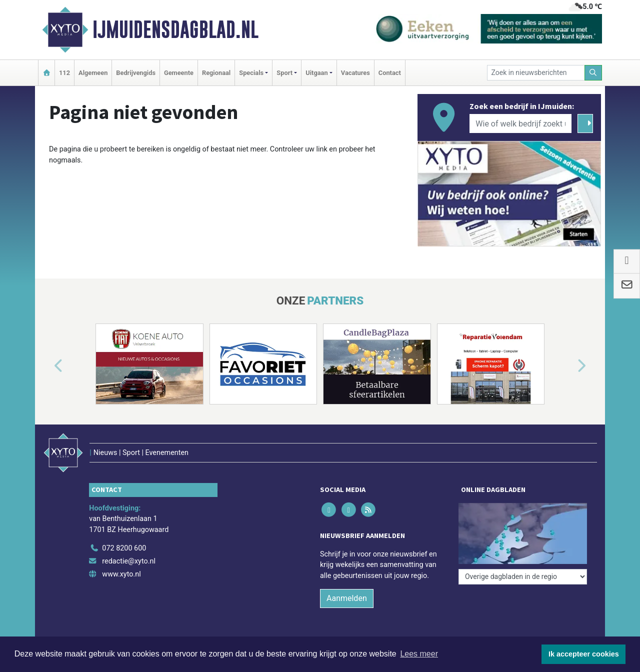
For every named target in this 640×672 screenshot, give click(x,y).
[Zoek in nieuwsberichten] (536, 73)
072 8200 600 (124, 548)
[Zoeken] (593, 73)
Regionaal (216, 73)
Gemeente (179, 73)
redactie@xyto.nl (129, 561)
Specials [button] (251, 73)
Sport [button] (284, 73)
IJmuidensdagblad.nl (175, 29)
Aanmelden (347, 598)
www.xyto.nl (121, 574)
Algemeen (93, 73)
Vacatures (355, 73)
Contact (390, 73)
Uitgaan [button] (316, 73)
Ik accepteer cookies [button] (584, 654)
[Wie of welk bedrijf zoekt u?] (520, 123)
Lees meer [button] (419, 654)
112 (64, 73)
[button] (47, 366)
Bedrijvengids (136, 73)
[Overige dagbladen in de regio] (523, 577)
